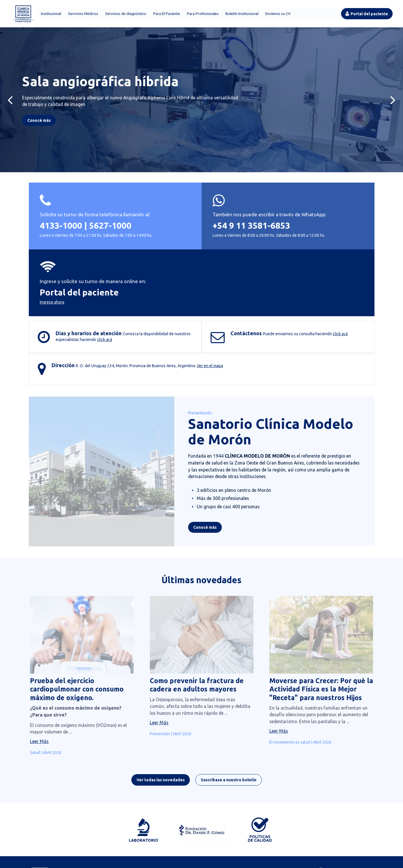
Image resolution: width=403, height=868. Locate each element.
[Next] (393, 101)
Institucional (50, 14)
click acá (105, 296)
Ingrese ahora (283, 247)
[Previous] (10, 101)
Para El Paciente (166, 14)
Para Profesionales (202, 14)
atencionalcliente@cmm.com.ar (228, 836)
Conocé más (198, 460)
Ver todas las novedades (165, 717)
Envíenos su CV (277, 14)
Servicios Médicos (82, 14)
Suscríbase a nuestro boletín (234, 717)
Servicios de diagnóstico (125, 14)
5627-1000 (111, 237)
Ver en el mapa (101, 842)
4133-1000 (62, 237)
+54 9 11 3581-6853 (194, 237)
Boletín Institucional (241, 14)
